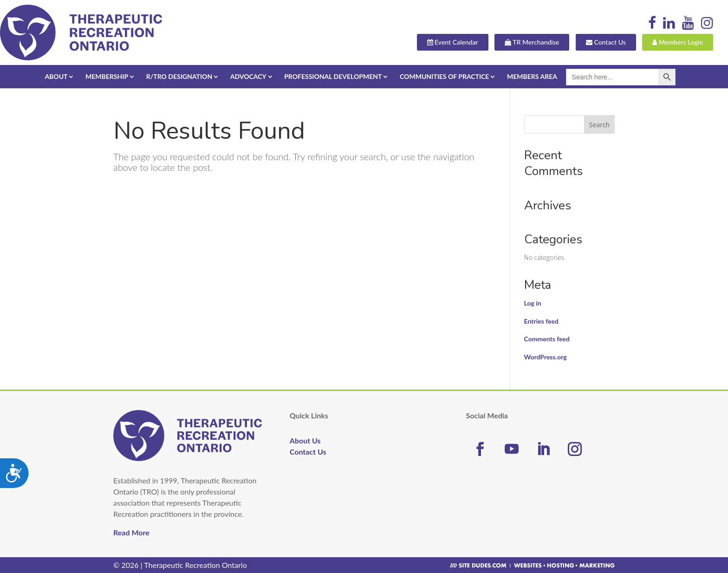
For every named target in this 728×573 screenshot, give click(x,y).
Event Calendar (453, 43)
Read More (131, 532)
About (56, 76)
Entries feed (541, 321)
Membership (107, 76)
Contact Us (606, 43)
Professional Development (333, 76)
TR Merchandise (532, 43)
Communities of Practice (444, 76)
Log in (533, 303)
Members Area (532, 76)
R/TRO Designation (179, 76)
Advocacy (248, 76)
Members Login (678, 43)
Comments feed (547, 339)
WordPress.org (546, 357)
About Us (305, 440)
